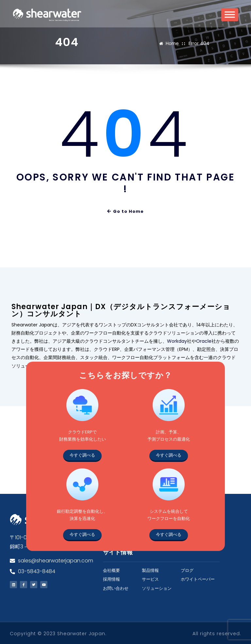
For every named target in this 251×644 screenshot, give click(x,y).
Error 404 (199, 43)
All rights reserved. (217, 633)
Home (173, 43)
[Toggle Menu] (230, 17)
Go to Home (126, 211)
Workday (177, 340)
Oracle (204, 340)
